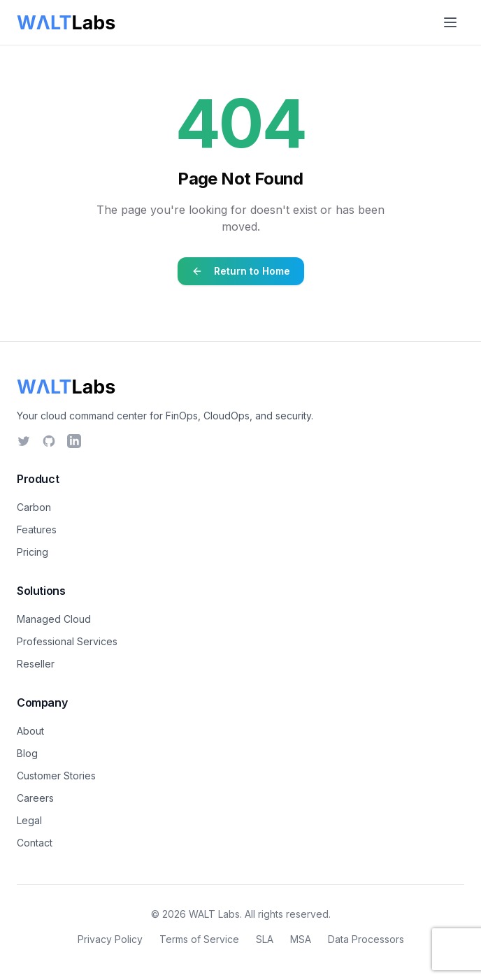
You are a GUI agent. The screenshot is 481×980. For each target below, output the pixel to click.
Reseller (36, 664)
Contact (35, 843)
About (30, 731)
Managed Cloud (54, 619)
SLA (265, 939)
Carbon (34, 507)
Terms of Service (199, 939)
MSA (301, 939)
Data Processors (366, 939)
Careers (35, 798)
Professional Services (67, 641)
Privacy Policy (110, 939)
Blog (27, 753)
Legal (29, 820)
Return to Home (241, 271)
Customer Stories (56, 776)
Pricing (33, 552)
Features (37, 529)
